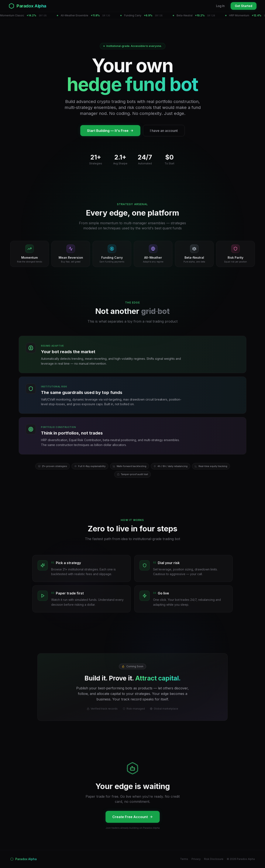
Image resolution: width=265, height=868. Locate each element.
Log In (220, 6)
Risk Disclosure (214, 859)
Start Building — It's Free (110, 131)
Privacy (196, 859)
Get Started (244, 6)
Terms (184, 859)
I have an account (164, 131)
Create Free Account (133, 817)
